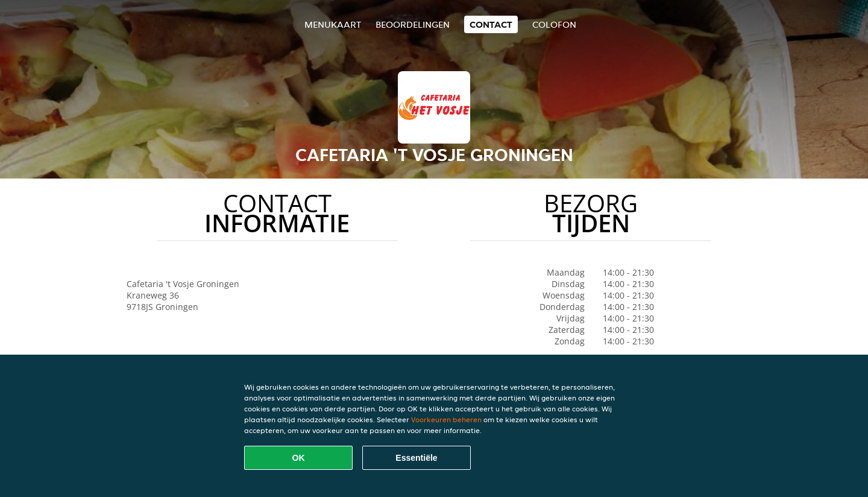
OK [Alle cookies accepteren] (299, 458)
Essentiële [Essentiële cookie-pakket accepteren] (416, 458)
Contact (491, 24)
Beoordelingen (413, 24)
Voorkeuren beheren (446, 419)
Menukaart (333, 24)
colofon (554, 24)
